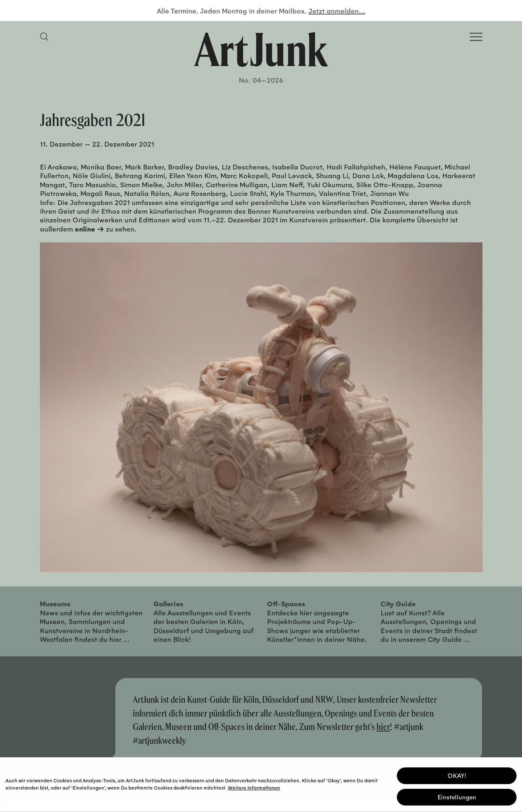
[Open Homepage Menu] (476, 37)
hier (383, 727)
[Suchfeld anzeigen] (45, 37)
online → (89, 229)
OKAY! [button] (457, 774)
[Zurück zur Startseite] (261, 49)
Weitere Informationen (254, 786)
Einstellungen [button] (457, 795)
